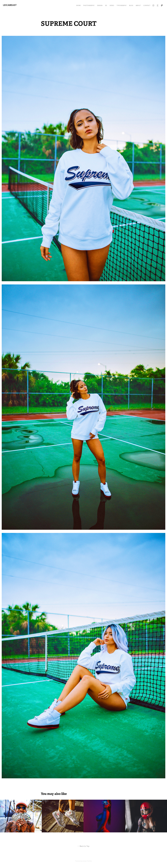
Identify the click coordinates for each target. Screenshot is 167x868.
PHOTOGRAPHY (89, 5)
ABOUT (138, 5)
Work (78, 5)
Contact (147, 5)
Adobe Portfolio (87, 861)
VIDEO (112, 5)
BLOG (131, 5)
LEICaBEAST (10, 5)
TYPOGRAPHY (122, 5)
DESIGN (100, 5)
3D (106, 5)
